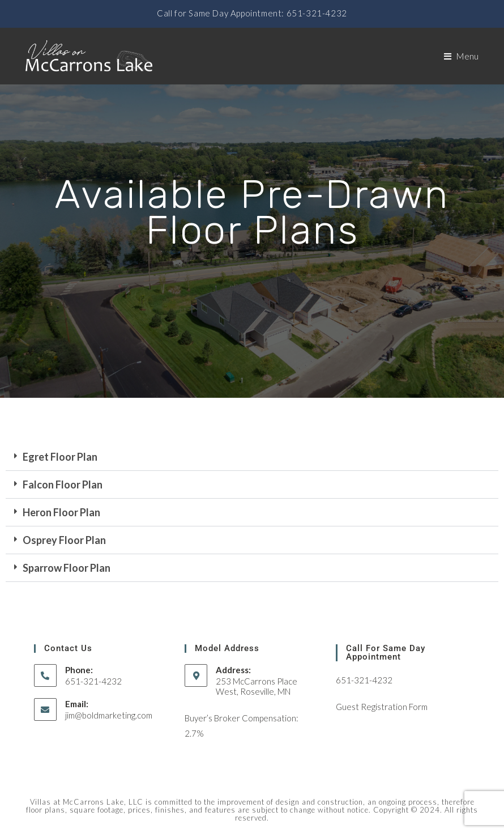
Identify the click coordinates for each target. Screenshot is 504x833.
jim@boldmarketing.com (109, 715)
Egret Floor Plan (60, 457)
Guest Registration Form (382, 707)
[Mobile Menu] (462, 56)
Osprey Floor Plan (64, 540)
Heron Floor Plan (61, 512)
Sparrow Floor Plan (67, 568)
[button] (252, 457)
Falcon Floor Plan (63, 484)
